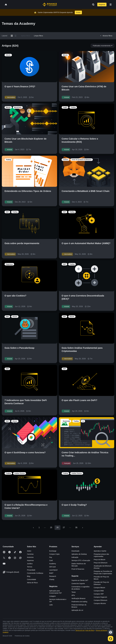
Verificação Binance (78, 598)
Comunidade (31, 579)
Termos (30, 567)
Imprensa (30, 560)
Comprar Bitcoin (99, 588)
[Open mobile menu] (111, 5)
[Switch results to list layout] (15, 36)
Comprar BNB (99, 591)
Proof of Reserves (78, 569)
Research (53, 576)
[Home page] (50, 5)
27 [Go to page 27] (64, 527)
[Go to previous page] (33, 528)
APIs (73, 595)
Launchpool (53, 570)
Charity (52, 579)
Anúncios (30, 557)
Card (51, 560)
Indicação (75, 557)
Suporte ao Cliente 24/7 (80, 580)
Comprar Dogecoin (100, 597)
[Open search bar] (93, 5)
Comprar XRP (99, 594)
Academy (53, 564)
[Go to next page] (83, 528)
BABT (51, 573)
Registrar (102, 5)
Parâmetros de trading (79, 602)
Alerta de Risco (32, 583)
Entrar (78, 12)
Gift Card (52, 567)
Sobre (29, 551)
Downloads (75, 551)
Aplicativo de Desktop (79, 554)
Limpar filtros (38, 36)
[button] (111, 5)
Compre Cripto (54, 554)
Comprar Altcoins (100, 603)
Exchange (53, 551)
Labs (51, 605)
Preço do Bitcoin (100, 560)
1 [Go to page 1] (39, 527)
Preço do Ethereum (101, 563)
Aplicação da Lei (77, 610)
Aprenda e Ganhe (100, 551)
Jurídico (30, 564)
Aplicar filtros (25, 36)
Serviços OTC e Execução (81, 560)
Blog (29, 576)
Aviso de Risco (90, 630)
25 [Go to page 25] (51, 527)
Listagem (53, 596)
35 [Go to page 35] (76, 527)
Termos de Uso (80, 630)
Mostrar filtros (106, 36)
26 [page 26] (57, 527)
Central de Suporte (78, 584)
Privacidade (31, 570)
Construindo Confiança (35, 573)
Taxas (74, 592)
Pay (51, 557)
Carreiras (30, 554)
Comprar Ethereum (101, 600)
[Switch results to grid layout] (12, 36)
